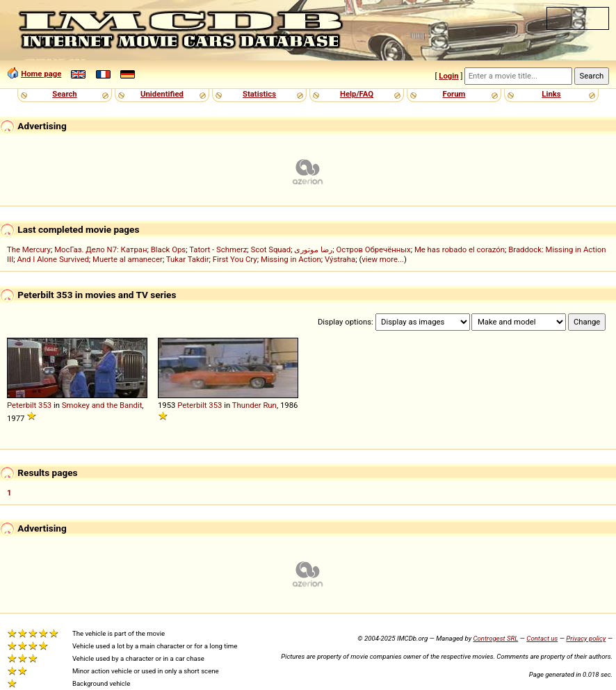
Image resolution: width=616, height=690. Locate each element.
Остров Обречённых (373, 249)
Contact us (542, 638)
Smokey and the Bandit (102, 405)
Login (448, 76)
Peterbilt (22, 405)
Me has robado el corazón (460, 249)
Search (64, 94)
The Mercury (29, 249)
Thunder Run (254, 405)
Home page (41, 74)
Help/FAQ (357, 94)
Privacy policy (586, 638)
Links (551, 94)
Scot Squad (271, 249)
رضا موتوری (313, 249)
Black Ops (168, 249)
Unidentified (162, 94)
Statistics (259, 94)
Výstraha (340, 259)
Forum (454, 94)
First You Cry (235, 259)
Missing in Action (291, 259)
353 (45, 405)
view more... (383, 259)
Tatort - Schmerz (218, 249)
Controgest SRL (495, 638)
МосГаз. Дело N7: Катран (100, 249)
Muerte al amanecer (128, 259)
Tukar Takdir (188, 259)
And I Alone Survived (52, 259)
